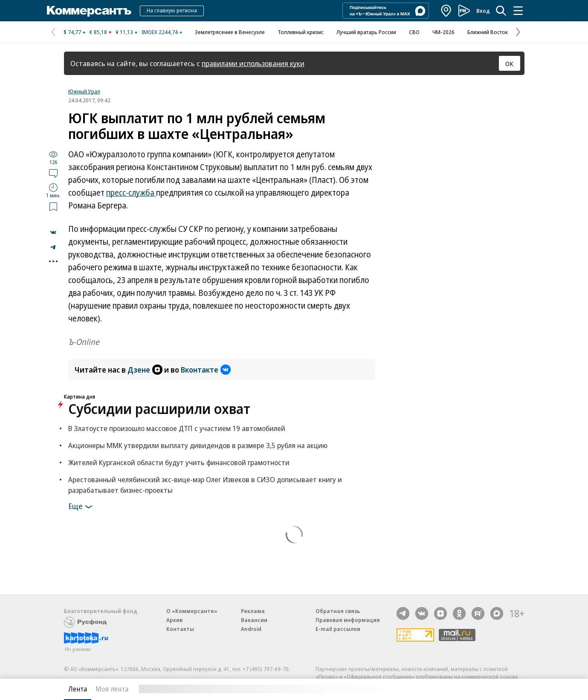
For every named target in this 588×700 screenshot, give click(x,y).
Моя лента (112, 689)
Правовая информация (348, 620)
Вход (483, 11)
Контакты (180, 629)
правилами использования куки (253, 63)
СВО (414, 32)
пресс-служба (131, 193)
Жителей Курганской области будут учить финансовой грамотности (179, 462)
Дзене (145, 370)
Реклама (253, 611)
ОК (509, 64)
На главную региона (172, 10)
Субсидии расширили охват (159, 409)
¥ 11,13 (124, 32)
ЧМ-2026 (443, 32)
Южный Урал (84, 91)
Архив (174, 620)
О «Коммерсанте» (192, 611)
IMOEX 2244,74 (160, 32)
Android (251, 629)
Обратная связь (338, 611)
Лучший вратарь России (366, 32)
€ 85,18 (98, 32)
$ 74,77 (72, 32)
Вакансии (254, 620)
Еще (82, 507)
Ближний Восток (488, 32)
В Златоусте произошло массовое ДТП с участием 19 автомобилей (177, 428)
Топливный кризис (301, 32)
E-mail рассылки (338, 629)
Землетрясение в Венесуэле (230, 32)
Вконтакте (206, 370)
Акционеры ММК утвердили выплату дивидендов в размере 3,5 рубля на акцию (198, 445)
